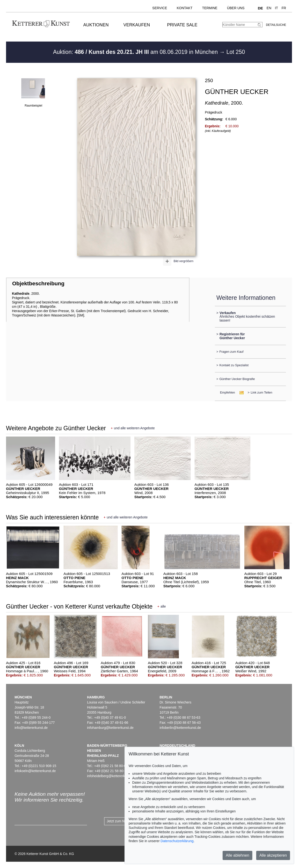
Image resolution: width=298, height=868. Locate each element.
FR (284, 8)
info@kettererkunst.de (31, 728)
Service (160, 8)
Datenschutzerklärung (177, 841)
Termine (210, 8)
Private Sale (182, 25)
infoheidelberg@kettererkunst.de (112, 776)
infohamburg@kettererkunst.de (110, 728)
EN (269, 8)
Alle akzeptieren (273, 855)
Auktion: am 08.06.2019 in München (136, 52)
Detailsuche (276, 25)
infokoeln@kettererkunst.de (35, 771)
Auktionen (96, 25)
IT (276, 8)
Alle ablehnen (237, 855)
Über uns (236, 8)
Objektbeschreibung (38, 283)
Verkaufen (137, 25)
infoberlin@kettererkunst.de (180, 728)
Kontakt (185, 8)
